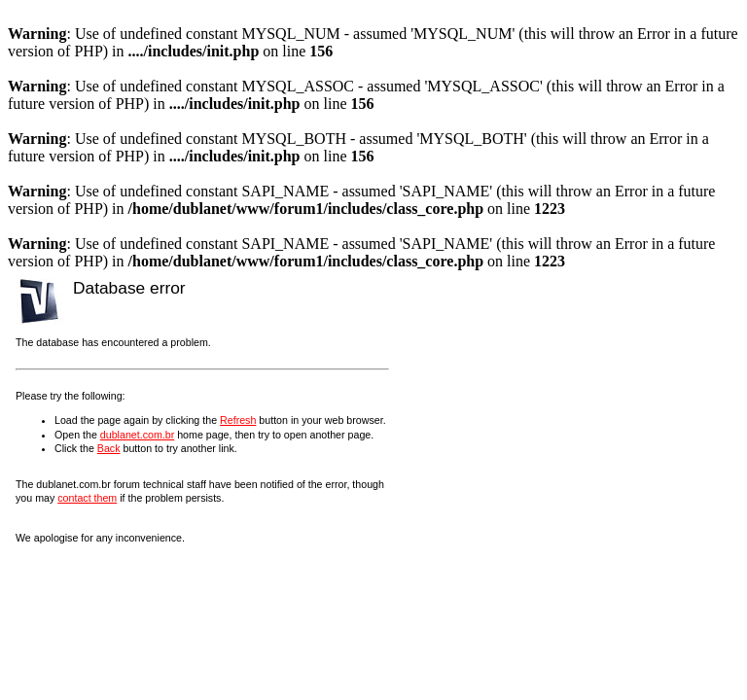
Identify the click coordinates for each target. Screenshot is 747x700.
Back (109, 448)
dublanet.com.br (137, 435)
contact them (87, 498)
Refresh (238, 420)
